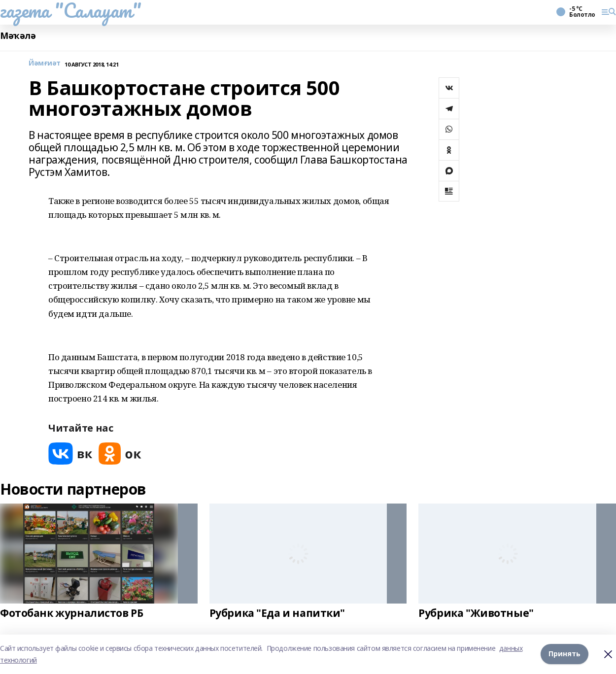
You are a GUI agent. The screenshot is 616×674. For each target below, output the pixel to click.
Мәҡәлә (18, 36)
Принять (565, 654)
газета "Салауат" (70, 10)
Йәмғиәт (45, 63)
